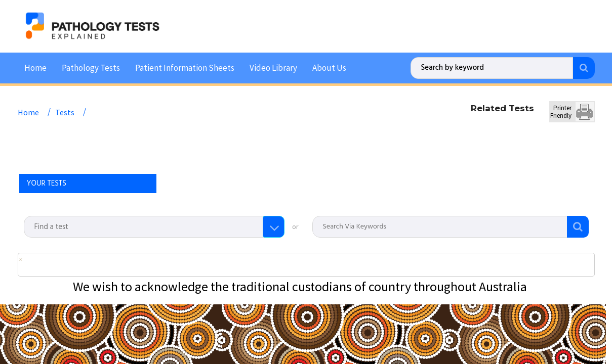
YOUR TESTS (47, 183)
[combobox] (154, 226)
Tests (65, 111)
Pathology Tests (91, 67)
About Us (329, 67)
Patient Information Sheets (185, 67)
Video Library (273, 67)
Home (35, 67)
